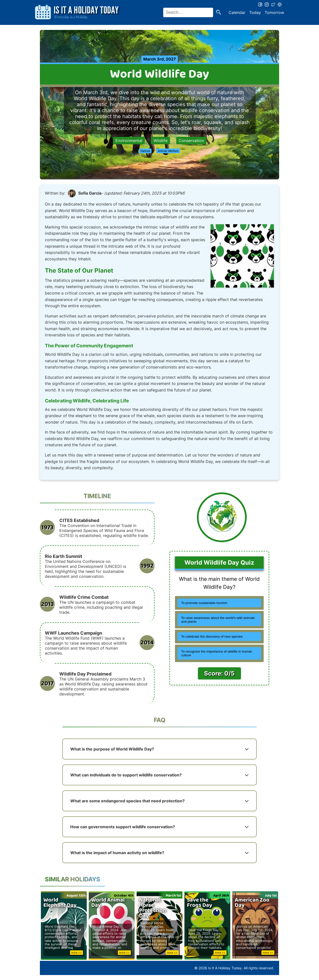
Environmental (129, 141)
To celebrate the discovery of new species (212, 637)
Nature (145, 151)
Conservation (191, 141)
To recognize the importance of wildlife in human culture (217, 653)
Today (255, 12)
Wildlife (160, 141)
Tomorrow (274, 12)
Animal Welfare (168, 151)
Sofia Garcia (90, 193)
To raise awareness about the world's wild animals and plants (218, 620)
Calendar (237, 12)
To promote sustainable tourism (204, 603)
